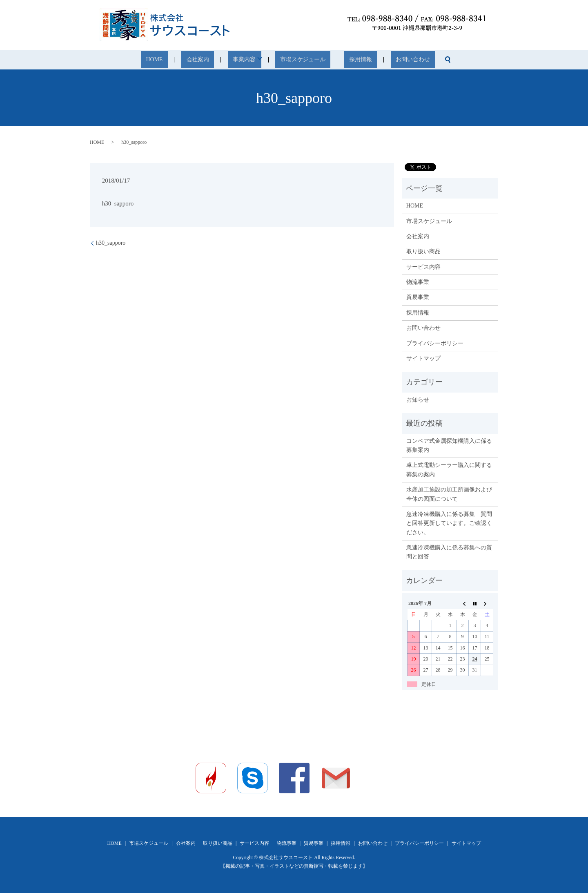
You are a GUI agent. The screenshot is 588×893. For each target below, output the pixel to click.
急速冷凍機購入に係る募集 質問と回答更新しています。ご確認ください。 (449, 523)
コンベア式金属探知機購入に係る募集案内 (449, 445)
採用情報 (345, 60)
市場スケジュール (300, 60)
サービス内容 (423, 267)
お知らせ (418, 400)
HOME (182, 60)
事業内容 (249, 60)
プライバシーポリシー (435, 343)
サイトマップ (423, 358)
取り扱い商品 (423, 251)
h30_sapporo (118, 203)
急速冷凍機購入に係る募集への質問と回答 (449, 552)
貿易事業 (418, 297)
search (414, 60)
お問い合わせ (385, 60)
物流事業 (418, 282)
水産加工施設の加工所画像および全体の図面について (449, 494)
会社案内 (214, 60)
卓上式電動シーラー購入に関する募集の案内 (449, 470)
